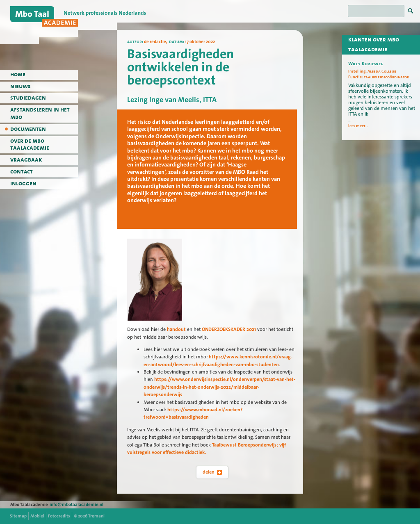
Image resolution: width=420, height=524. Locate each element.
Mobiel (37, 516)
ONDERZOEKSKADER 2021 (229, 329)
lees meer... (358, 126)
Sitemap (18, 516)
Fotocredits (59, 516)
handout (176, 329)
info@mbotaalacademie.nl (76, 505)
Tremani (96, 516)
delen (212, 472)
